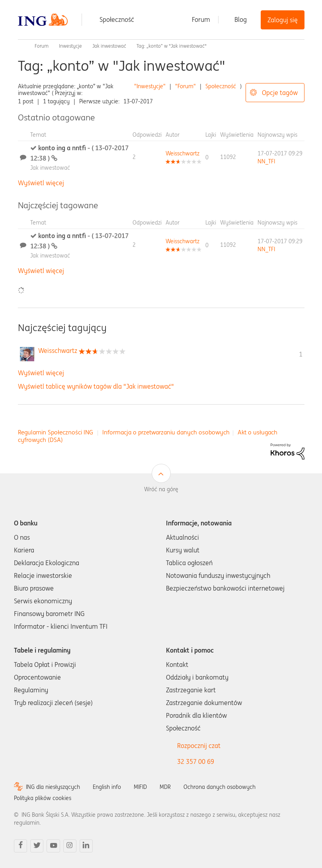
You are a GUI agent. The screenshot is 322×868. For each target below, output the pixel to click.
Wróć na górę (161, 489)
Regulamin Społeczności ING (56, 432)
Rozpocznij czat (199, 746)
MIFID (140, 787)
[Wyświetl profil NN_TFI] (266, 161)
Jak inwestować (109, 46)
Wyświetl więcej (41, 183)
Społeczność (117, 19)
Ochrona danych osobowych (220, 787)
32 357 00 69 (196, 761)
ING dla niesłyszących (53, 787)
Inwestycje (70, 46)
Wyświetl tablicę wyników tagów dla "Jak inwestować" (96, 386)
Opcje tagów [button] (280, 93)
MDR (165, 787)
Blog (241, 19)
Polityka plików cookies (43, 798)
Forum (201, 19)
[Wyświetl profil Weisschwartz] (182, 153)
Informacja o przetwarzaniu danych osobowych (166, 432)
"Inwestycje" (150, 86)
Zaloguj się (283, 20)
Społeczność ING (21, 46)
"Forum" (185, 86)
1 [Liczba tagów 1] (301, 354)
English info (107, 787)
